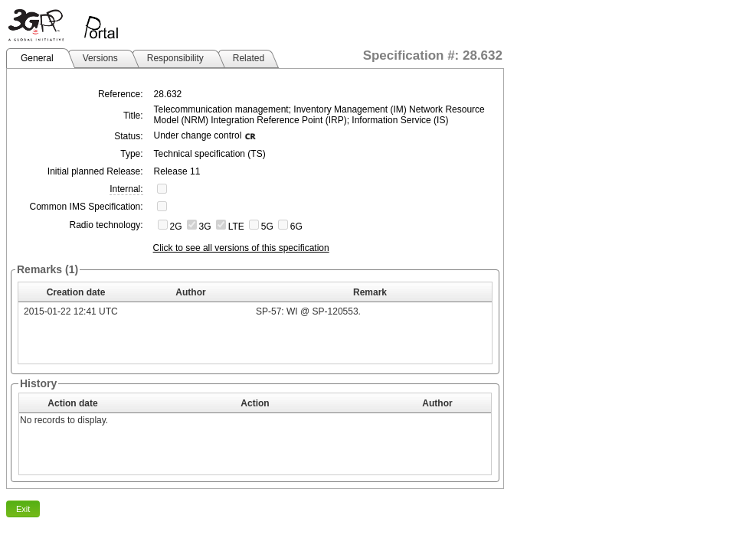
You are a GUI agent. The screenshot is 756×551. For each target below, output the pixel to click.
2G (176, 227)
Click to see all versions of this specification (241, 248)
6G (296, 227)
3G (205, 227)
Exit (23, 509)
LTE (236, 227)
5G (267, 227)
